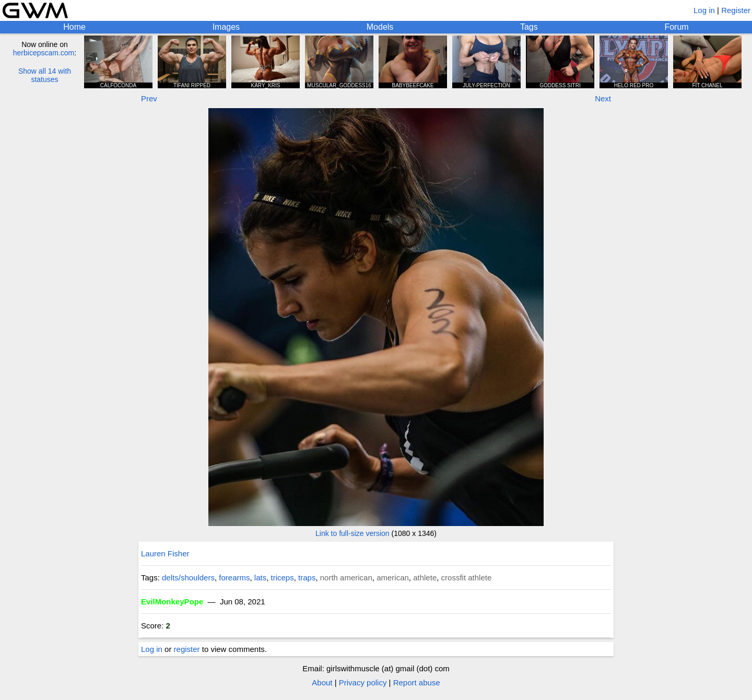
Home (74, 27)
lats (260, 577)
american (393, 577)
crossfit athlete (467, 577)
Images (226, 27)
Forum (676, 27)
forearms (234, 577)
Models (380, 27)
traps (307, 577)
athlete (425, 577)
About (322, 682)
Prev (149, 98)
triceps (283, 577)
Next (603, 98)
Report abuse (417, 682)
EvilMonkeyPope (172, 602)
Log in (704, 10)
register (187, 649)
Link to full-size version (352, 533)
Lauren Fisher (165, 553)
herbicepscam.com (44, 53)
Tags (529, 27)
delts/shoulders (188, 577)
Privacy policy (363, 682)
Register (736, 10)
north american (346, 577)
